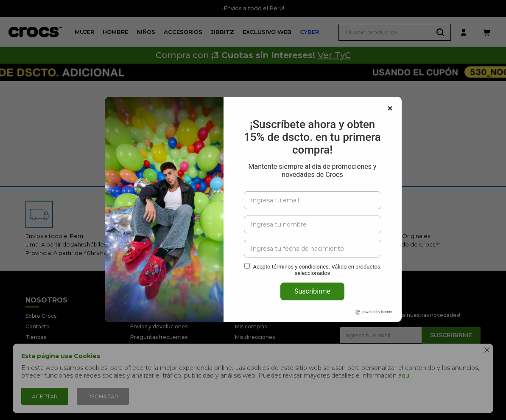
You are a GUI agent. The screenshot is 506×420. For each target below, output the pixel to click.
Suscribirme (312, 273)
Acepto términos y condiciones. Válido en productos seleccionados (316, 252)
